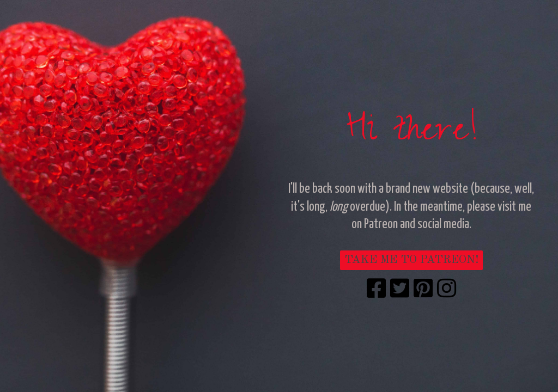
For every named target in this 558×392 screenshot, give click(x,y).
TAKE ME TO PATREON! (411, 260)
